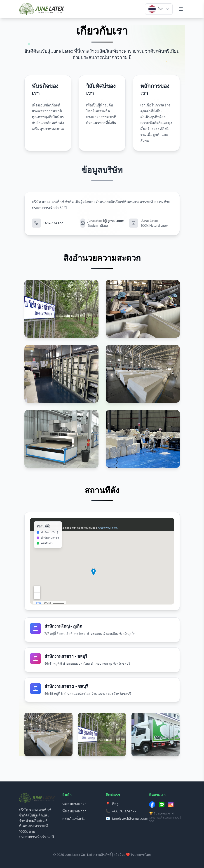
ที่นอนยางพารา (74, 811)
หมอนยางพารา (74, 804)
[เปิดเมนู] (181, 9)
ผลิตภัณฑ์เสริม (74, 818)
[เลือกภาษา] (159, 9)
